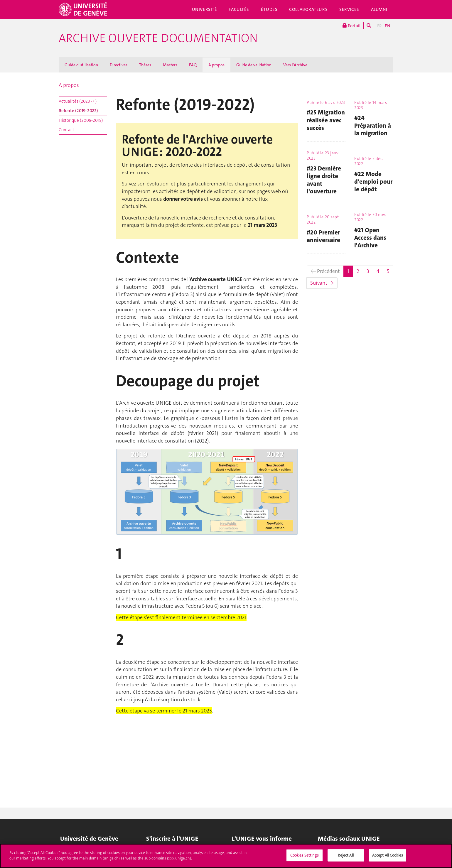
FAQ (193, 65)
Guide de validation (254, 65)
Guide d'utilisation (81, 65)
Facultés (239, 9)
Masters (170, 65)
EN (387, 26)
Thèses (145, 65)
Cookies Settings (305, 857)
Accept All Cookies (388, 857)
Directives (119, 65)
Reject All (346, 857)
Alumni (379, 9)
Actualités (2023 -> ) (78, 101)
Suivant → (322, 283)
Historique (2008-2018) (81, 120)
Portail (351, 26)
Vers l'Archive (295, 65)
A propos (216, 65)
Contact (66, 130)
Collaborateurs (308, 9)
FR (380, 26)
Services (349, 9)
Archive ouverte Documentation (158, 38)
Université (205, 9)
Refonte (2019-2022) (78, 111)
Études (269, 9)
